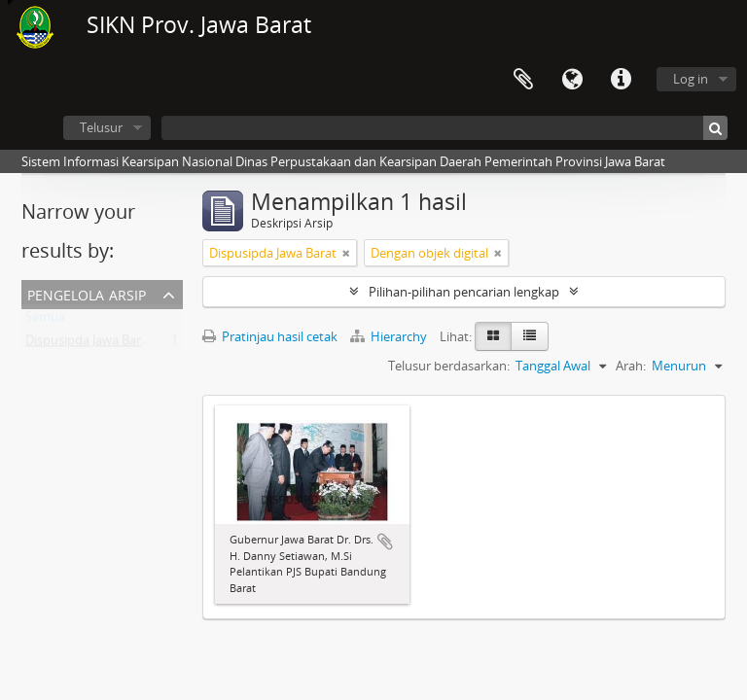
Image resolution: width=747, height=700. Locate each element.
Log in (691, 79)
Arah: (631, 366)
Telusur (101, 127)
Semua (45, 321)
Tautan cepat (621, 80)
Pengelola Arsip (87, 293)
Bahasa (572, 80)
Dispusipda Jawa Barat (89, 344)
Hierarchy (390, 336)
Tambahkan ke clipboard (385, 542)
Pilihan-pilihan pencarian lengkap (464, 292)
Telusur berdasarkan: (449, 366)
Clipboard (523, 80)
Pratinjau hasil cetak (270, 336)
